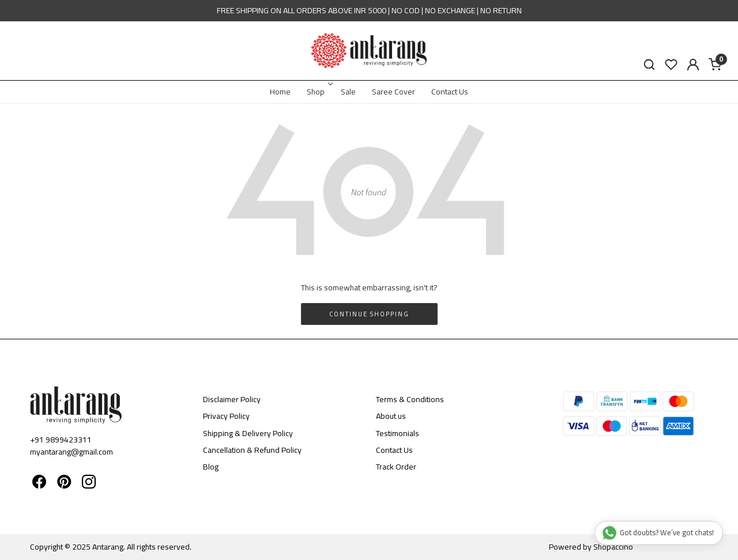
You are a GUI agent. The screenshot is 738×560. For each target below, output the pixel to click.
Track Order (396, 467)
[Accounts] (693, 65)
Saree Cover (394, 92)
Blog (211, 467)
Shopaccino (613, 547)
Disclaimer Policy (232, 399)
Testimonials (398, 433)
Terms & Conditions (410, 399)
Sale (348, 92)
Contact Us (450, 92)
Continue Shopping (369, 314)
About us (391, 416)
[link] (649, 65)
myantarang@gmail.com (71, 452)
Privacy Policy (226, 416)
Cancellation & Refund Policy (252, 450)
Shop (319, 92)
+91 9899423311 (61, 440)
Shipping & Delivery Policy (248, 433)
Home (280, 92)
